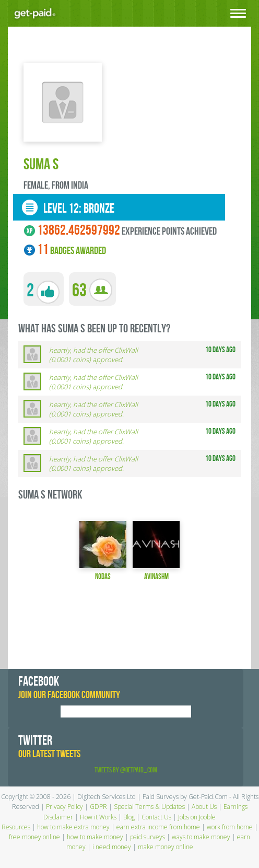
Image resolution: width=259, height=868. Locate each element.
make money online (166, 847)
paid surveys (148, 837)
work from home (230, 827)
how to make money (95, 837)
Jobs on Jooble (197, 817)
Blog (129, 817)
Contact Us (156, 817)
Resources (16, 827)
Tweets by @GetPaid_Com (126, 770)
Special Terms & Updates (149, 807)
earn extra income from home (158, 827)
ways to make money (201, 837)
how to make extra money (73, 827)
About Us (204, 807)
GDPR (98, 807)
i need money (112, 847)
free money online (34, 837)
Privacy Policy (64, 807)
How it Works (98, 817)
